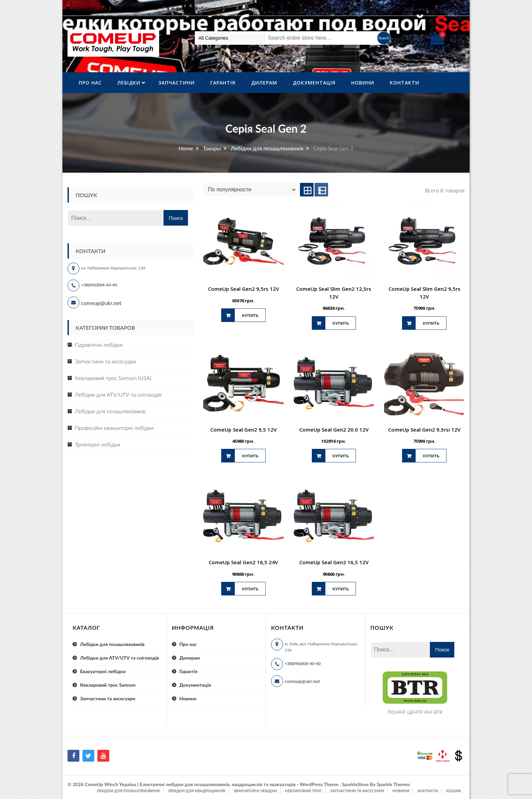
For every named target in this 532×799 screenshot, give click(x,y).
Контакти (405, 83)
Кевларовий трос (303, 791)
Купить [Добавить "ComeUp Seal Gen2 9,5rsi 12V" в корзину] (431, 456)
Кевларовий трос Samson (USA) (113, 378)
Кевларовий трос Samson (108, 685)
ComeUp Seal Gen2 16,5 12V (334, 562)
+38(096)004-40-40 (99, 285)
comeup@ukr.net (89, 8)
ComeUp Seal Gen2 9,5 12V (243, 430)
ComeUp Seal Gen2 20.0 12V (334, 430)
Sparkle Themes (393, 784)
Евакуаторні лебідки (103, 671)
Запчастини (177, 83)
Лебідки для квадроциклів (197, 791)
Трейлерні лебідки (98, 444)
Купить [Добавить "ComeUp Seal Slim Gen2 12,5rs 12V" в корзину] (341, 323)
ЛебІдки (129, 83)
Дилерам (264, 83)
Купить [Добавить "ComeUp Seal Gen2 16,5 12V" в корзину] (341, 589)
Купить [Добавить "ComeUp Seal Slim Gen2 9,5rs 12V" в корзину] (431, 323)
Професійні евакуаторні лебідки (114, 428)
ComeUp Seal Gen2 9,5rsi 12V (424, 430)
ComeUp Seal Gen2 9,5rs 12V (243, 289)
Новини (363, 83)
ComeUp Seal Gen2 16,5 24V (243, 562)
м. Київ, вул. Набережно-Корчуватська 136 (214, 8)
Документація (314, 83)
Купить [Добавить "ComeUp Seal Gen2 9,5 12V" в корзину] (250, 456)
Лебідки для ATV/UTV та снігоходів (118, 394)
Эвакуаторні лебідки (255, 791)
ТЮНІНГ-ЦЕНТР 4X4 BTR (415, 712)
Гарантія (223, 83)
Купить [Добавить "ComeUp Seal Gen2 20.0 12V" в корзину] (341, 456)
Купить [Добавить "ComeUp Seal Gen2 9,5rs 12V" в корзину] (250, 315)
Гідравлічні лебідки (99, 345)
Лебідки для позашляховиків (110, 411)
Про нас (90, 83)
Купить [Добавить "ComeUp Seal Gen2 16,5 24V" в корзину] (250, 589)
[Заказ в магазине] (250, 190)
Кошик (454, 791)
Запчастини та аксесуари (106, 361)
